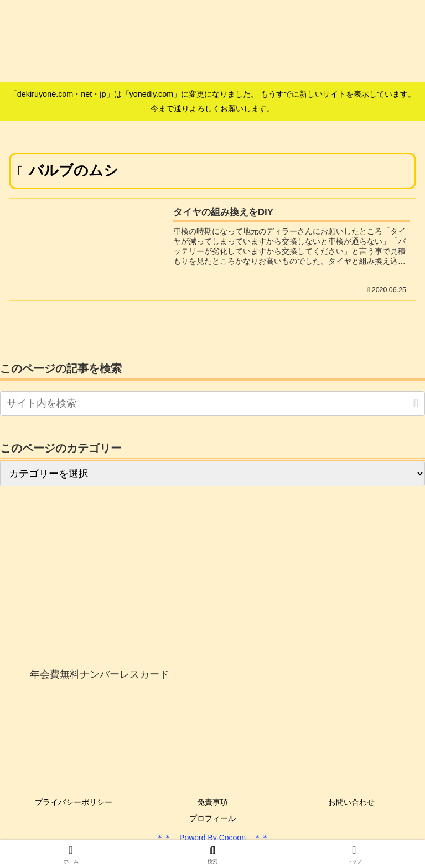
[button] (416, 404)
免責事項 (212, 802)
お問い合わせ (351, 802)
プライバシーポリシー (74, 802)
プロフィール (212, 818)
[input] (212, 404)
